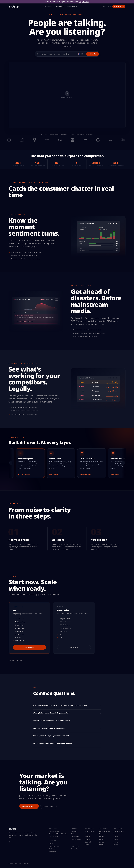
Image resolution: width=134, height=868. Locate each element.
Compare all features (16, 661)
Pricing (73, 834)
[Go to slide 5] (70, 481)
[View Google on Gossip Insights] (100, 140)
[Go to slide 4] (69, 481)
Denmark (88, 842)
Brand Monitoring (55, 831)
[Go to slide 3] (68, 481)
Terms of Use (75, 849)
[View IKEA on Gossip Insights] (113, 140)
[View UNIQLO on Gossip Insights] (75, 140)
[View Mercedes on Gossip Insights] (12, 140)
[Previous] (11, 463)
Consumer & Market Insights (58, 834)
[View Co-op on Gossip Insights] (37, 140)
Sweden (88, 837)
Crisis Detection (54, 837)
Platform (60, 7)
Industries (72, 7)
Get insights (92, 54)
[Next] (123, 463)
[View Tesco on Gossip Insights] (50, 140)
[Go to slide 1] (64, 481)
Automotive (53, 852)
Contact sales (75, 837)
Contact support (76, 839)
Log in (109, 7)
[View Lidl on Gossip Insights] (24, 140)
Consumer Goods (55, 846)
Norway (88, 834)
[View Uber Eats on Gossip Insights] (126, 140)
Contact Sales (74, 647)
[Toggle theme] (104, 7)
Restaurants (53, 849)
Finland (87, 839)
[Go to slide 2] (66, 481)
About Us (74, 831)
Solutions (48, 7)
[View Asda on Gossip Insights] (88, 140)
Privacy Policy (75, 846)
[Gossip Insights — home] (14, 7)
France (87, 845)
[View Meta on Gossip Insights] (62, 140)
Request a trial (84, 2)
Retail (51, 844)
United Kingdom (90, 831)
